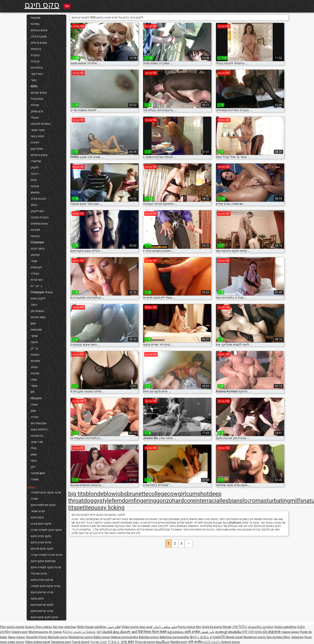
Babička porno (149, 637)
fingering (145, 501)
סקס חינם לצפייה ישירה (46, 530)
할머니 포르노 (200, 637)
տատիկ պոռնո (261, 627)
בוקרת (35, 55)
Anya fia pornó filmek (217, 627)
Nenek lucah (234, 637)
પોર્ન (99, 632)
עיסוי (34, 461)
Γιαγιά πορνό (81, 642)
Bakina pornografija (125, 637)
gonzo (164, 501)
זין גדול (35, 61)
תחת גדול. (38, 99)
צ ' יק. (35, 348)
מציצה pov (38, 473)
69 (33, 392)
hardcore (184, 501)
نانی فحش (207, 632)
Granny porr (20, 632)
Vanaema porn (61, 642)
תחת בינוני (38, 136)
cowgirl (177, 494)
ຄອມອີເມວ (163, 642)
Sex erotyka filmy (278, 637)
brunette (138, 494)
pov (33, 323)
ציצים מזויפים (39, 224)
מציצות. (36, 18)
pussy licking (108, 507)
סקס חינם (42, 5)
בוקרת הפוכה (40, 217)
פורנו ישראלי (39, 574)
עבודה (35, 273)
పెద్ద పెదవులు (176, 632)
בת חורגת (37, 436)
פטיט (34, 367)
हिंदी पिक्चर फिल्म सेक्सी (152, 632)
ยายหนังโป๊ (218, 637)
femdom (123, 501)
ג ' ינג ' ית (36, 286)
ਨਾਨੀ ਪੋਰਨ (248, 632)
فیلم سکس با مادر (165, 627)
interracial (208, 501)
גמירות (35, 24)
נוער (34, 80)
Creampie (37, 242)
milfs (297, 501)
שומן (34, 454)
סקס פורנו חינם (41, 536)
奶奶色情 (274, 632)
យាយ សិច (262, 632)
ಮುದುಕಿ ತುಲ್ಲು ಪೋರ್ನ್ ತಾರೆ (120, 632)
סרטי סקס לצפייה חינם (46, 567)
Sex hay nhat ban (64, 627)
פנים (34, 180)
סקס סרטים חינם (42, 605)
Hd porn (36, 398)
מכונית (35, 373)
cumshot (197, 494)
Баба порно (102, 637)
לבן (33, 467)
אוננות (35, 186)
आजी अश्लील (192, 632)
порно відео (290, 632)
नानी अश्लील (196, 642)
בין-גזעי (35, 236)
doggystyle (98, 501)
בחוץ (34, 205)
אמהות (35, 361)
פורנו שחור (38, 511)
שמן (33, 411)
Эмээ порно (16, 637)
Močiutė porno (58, 637)
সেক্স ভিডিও (240, 627)
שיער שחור (38, 130)
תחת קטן (37, 149)
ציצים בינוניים (39, 155)
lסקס (249, 501)
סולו (34, 448)
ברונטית (36, 49)
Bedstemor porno (81, 637)
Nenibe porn (179, 642)
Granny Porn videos (38, 627)
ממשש (35, 192)
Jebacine (297, 637)
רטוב (34, 305)
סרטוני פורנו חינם (42, 580)
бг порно (55, 632)
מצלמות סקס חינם (43, 561)
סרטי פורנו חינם (41, 542)
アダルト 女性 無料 (121, 642)
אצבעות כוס (39, 423)
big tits (77, 494)
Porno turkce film (190, 627)
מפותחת (36, 330)
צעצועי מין (37, 311)
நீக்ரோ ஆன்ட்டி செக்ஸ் (79, 632)
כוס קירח (37, 280)
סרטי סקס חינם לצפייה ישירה (46, 496)
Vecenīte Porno (36, 637)
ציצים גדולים (39, 43)
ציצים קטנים (39, 93)
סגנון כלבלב (39, 36)
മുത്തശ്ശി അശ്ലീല (228, 632)
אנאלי (35, 117)
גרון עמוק (37, 111)
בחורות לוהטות (41, 124)
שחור (34, 336)
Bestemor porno (255, 637)
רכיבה (35, 174)
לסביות (35, 230)
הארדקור (37, 74)
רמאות (35, 355)
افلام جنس (114, 627)
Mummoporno (38, 632)
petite (84, 507)
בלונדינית (37, 68)
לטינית (35, 142)
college (158, 494)
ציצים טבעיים (39, 30)
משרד (35, 479)
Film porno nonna (12, 627)
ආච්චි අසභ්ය (212, 642)
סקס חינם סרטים (42, 549)
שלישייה (36, 161)
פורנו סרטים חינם (42, 592)
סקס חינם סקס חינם (44, 617)
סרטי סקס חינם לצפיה (46, 586)
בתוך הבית (38, 248)
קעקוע (35, 255)
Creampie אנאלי (42, 292)
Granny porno (231, 642)
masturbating (273, 501)
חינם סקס (37, 598)
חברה (35, 417)
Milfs (34, 86)
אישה (34, 342)
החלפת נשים (39, 429)
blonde (95, 494)
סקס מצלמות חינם (43, 505)
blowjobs (115, 494)
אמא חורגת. (39, 317)
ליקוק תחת (38, 298)
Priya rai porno (145, 642)
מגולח (35, 105)
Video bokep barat (38, 642)
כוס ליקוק (37, 211)
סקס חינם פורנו (41, 524)
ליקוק (35, 167)
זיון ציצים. (37, 267)
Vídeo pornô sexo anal (137, 627)
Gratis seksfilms (285, 627)
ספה (34, 379)
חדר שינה (37, 442)
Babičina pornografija (174, 637)
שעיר (34, 261)
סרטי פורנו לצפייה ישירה (47, 555)
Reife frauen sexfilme (92, 627)
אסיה (34, 404)
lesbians (232, 501)
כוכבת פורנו (38, 199)
